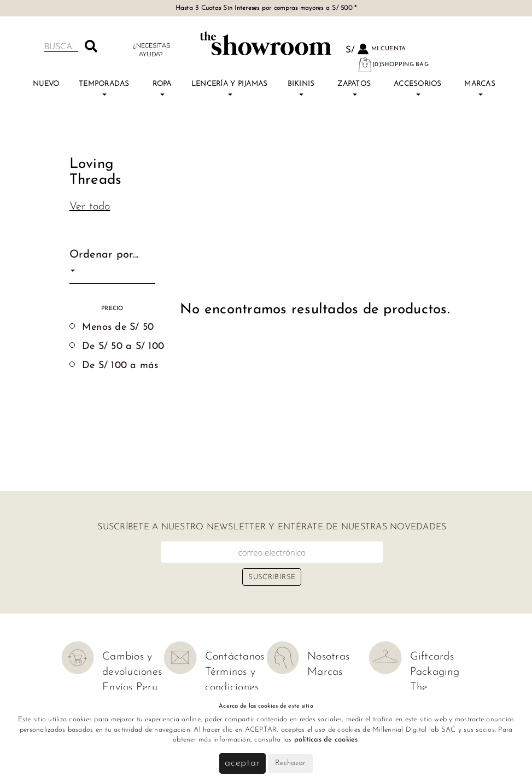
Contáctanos (235, 657)
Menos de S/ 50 (118, 327)
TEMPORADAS (104, 88)
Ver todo (90, 207)
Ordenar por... (104, 261)
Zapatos (354, 88)
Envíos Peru (130, 687)
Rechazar (290, 763)
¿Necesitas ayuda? (151, 49)
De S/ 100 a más (120, 366)
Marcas (480, 88)
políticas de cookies (326, 740)
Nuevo (46, 84)
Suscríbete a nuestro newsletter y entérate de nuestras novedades (272, 527)
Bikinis (301, 88)
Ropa (162, 88)
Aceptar (242, 763)
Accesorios (418, 88)
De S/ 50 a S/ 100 (123, 346)
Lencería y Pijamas (230, 88)
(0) (393, 65)
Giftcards (432, 657)
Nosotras (328, 657)
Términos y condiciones (232, 680)
